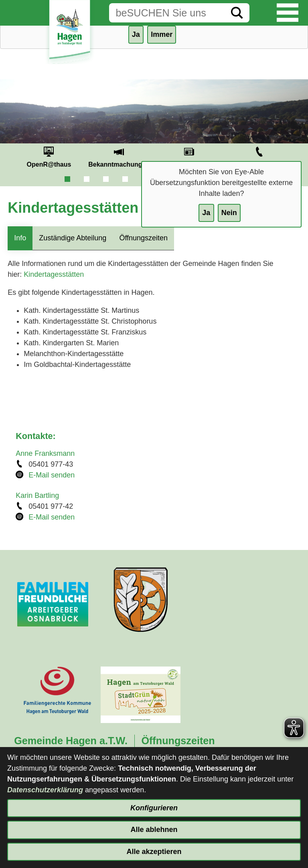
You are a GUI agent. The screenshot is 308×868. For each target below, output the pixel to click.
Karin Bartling (37, 495)
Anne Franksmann (45, 453)
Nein (229, 213)
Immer (162, 34)
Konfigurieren (154, 808)
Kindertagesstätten (54, 274)
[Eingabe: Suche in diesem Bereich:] (167, 13)
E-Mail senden (52, 475)
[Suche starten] (237, 13)
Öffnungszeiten (143, 238)
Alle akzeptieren (154, 852)
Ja (206, 213)
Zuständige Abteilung (73, 238)
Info (20, 238)
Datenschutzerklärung (45, 790)
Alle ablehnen (154, 830)
